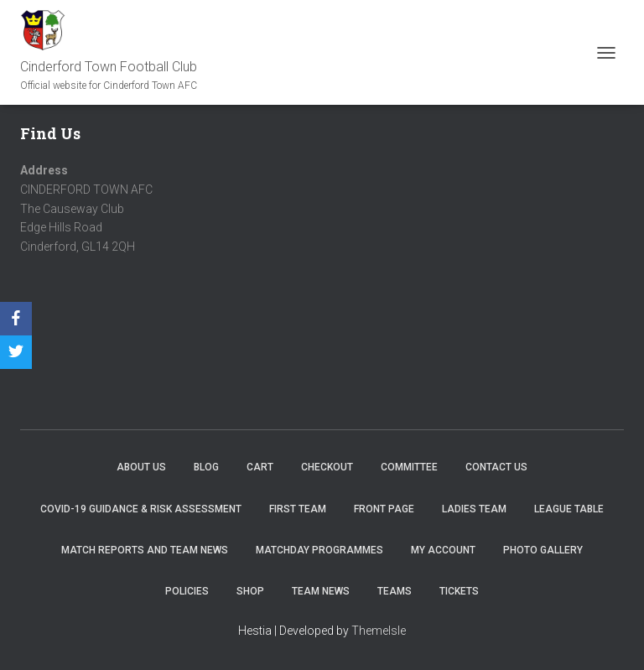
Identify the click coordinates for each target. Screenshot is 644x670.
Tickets (459, 591)
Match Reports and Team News (145, 550)
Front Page (384, 509)
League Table (569, 509)
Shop (250, 591)
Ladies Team (474, 509)
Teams (395, 591)
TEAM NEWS (321, 591)
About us (141, 467)
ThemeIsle (379, 631)
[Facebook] (16, 319)
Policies (187, 591)
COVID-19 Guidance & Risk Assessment (141, 509)
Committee (409, 467)
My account (443, 550)
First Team (298, 509)
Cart (260, 467)
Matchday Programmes (319, 550)
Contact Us (496, 467)
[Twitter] (16, 352)
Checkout (327, 467)
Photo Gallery (543, 550)
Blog (206, 467)
